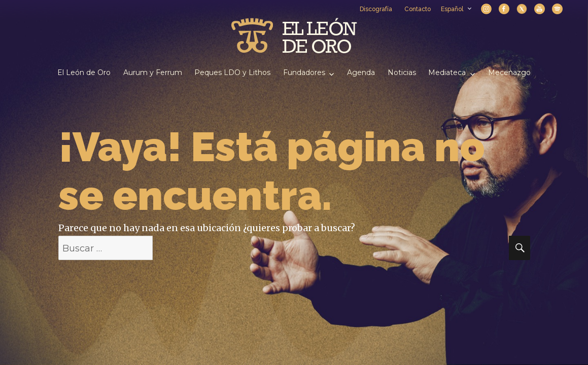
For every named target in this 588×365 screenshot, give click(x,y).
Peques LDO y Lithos (232, 72)
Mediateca (447, 72)
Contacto (418, 9)
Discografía (376, 9)
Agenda (361, 72)
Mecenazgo (509, 72)
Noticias (402, 72)
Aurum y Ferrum (153, 72)
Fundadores (304, 72)
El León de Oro (84, 72)
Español (456, 9)
